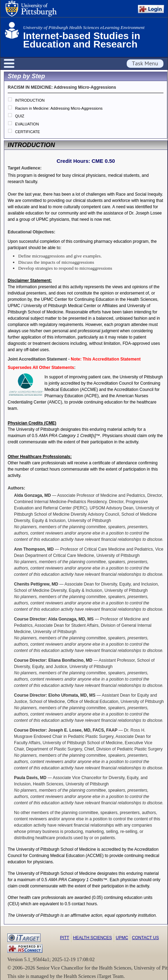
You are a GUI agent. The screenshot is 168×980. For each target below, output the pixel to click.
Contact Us (145, 938)
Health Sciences (93, 938)
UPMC (122, 938)
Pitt (65, 938)
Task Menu (145, 64)
